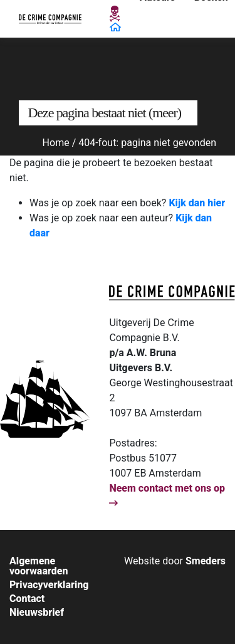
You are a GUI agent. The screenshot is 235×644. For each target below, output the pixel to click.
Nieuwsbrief (37, 613)
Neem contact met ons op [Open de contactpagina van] (167, 495)
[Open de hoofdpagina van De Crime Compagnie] (50, 19)
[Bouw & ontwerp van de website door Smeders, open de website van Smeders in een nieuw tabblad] (175, 561)
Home (56, 143)
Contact (27, 599)
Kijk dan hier (197, 203)
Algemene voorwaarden (39, 566)
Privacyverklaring (49, 585)
